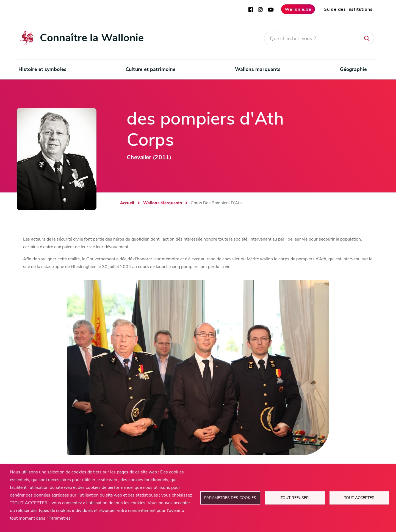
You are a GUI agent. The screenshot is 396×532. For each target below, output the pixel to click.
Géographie (354, 69)
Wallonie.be (298, 9)
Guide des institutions (348, 9)
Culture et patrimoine (151, 69)
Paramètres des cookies (230, 498)
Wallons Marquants (163, 203)
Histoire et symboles (42, 69)
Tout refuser (295, 498)
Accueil (127, 203)
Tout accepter (359, 498)
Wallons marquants (258, 69)
